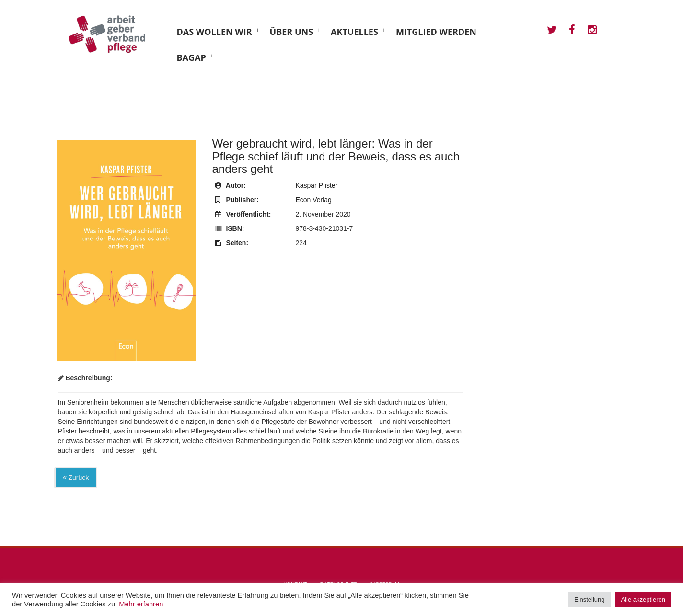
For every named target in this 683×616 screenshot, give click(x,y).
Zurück (76, 478)
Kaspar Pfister (316, 185)
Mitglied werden (436, 32)
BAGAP (191, 57)
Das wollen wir (214, 32)
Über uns (292, 32)
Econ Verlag (313, 200)
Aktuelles (354, 32)
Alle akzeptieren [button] (643, 599)
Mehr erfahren (141, 604)
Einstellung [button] (590, 599)
